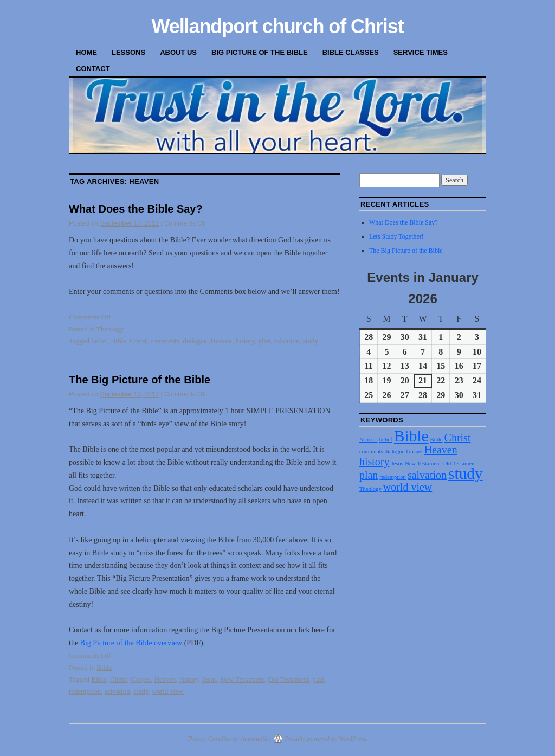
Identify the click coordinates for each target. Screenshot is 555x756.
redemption (85, 691)
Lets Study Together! (396, 236)
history (245, 341)
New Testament (243, 679)
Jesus (209, 679)
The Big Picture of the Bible (140, 380)
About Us (178, 52)
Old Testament (288, 679)
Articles (369, 440)
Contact (93, 69)
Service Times (421, 52)
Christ (138, 341)
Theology (110, 329)
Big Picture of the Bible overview (131, 643)
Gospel (141, 679)
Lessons (128, 52)
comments (164, 341)
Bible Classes (351, 52)
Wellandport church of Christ (277, 26)
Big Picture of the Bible (260, 52)
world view (168, 691)
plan (264, 341)
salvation (286, 341)
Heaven (222, 341)
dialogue (195, 341)
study (311, 341)
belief (99, 341)
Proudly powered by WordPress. (326, 739)
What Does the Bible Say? (136, 209)
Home (86, 52)
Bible (118, 341)
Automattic (255, 739)
